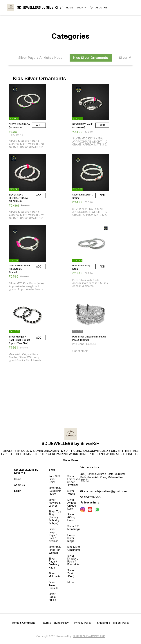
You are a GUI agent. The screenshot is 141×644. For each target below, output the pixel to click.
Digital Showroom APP (89, 636)
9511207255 (92, 497)
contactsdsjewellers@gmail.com (105, 491)
